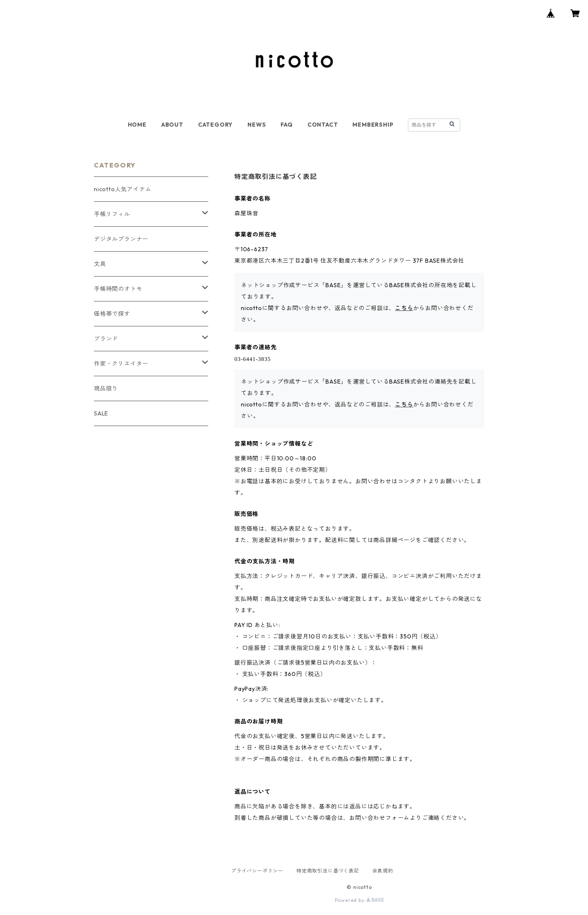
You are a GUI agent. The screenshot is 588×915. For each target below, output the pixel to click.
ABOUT (172, 125)
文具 (100, 264)
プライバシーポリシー (257, 871)
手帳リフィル (112, 214)
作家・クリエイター (121, 364)
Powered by (360, 900)
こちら (404, 308)
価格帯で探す (112, 314)
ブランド (106, 339)
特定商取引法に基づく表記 (328, 871)
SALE (101, 413)
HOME (137, 125)
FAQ (286, 125)
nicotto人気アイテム (122, 189)
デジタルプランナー (121, 239)
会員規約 (383, 871)
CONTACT (323, 125)
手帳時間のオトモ (118, 289)
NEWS (257, 125)
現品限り (106, 388)
